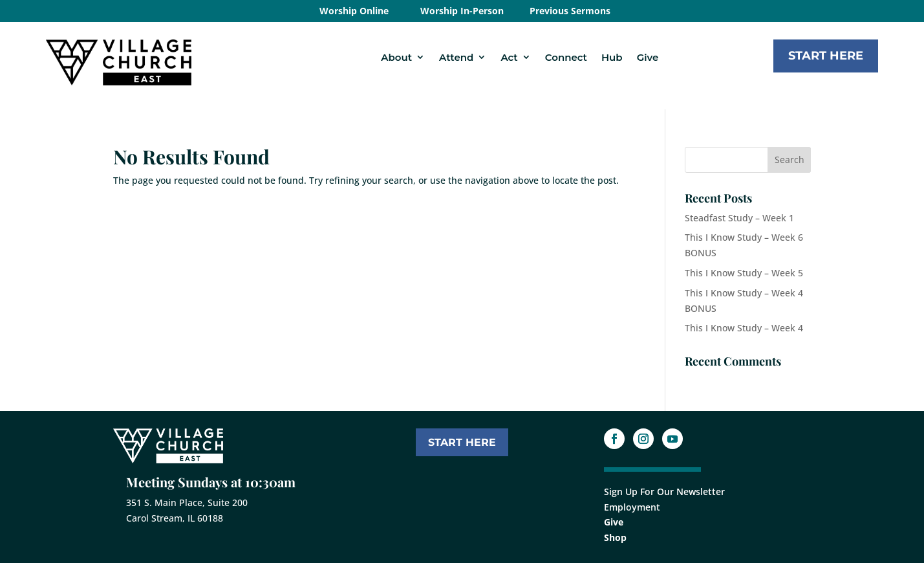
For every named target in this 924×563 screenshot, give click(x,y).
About (396, 57)
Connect (566, 57)
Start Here (826, 56)
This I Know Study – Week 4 (744, 328)
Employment (632, 507)
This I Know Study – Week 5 (744, 273)
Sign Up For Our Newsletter (664, 491)
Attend (456, 57)
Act (509, 57)
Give (648, 57)
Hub (612, 57)
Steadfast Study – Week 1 (739, 218)
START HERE (462, 442)
